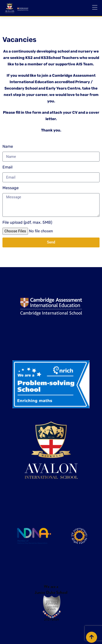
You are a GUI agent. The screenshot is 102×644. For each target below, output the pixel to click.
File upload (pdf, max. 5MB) (27, 222)
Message (11, 188)
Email (7, 167)
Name (8, 146)
